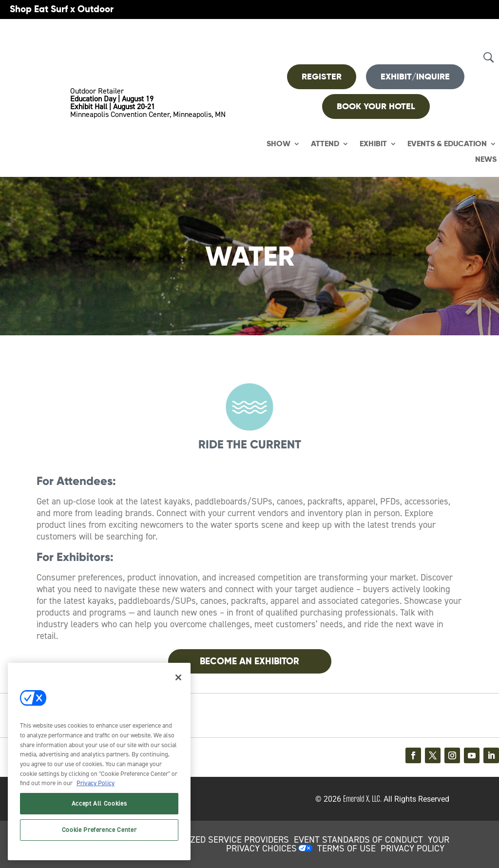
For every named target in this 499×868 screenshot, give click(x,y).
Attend (325, 144)
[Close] (178, 677)
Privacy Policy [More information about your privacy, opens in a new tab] (96, 783)
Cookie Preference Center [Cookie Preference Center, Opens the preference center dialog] (99, 830)
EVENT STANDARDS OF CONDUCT (358, 840)
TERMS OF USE (346, 849)
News (486, 160)
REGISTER (322, 77)
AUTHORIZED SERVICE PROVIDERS (222, 840)
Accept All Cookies (99, 803)
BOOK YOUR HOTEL (376, 106)
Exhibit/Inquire (415, 77)
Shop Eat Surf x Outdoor (62, 9)
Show (278, 144)
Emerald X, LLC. (362, 799)
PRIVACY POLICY (413, 849)
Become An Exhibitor (249, 661)
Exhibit (373, 144)
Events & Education (447, 144)
